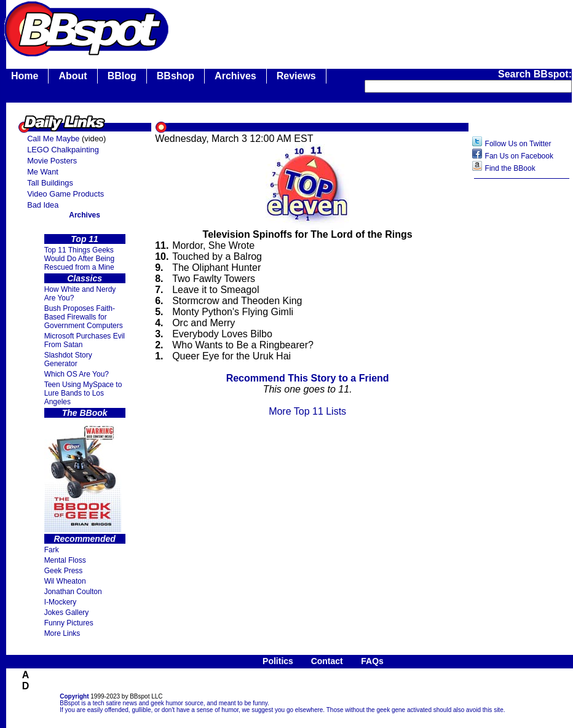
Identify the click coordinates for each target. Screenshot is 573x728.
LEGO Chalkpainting (63, 150)
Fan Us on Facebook (519, 156)
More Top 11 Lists (307, 411)
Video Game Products (65, 194)
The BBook (85, 413)
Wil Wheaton (65, 581)
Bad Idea (43, 205)
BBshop (176, 76)
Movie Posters (52, 161)
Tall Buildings (50, 183)
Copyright (74, 696)
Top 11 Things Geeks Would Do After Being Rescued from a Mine (80, 259)
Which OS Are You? (77, 374)
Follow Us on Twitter (518, 144)
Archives (235, 76)
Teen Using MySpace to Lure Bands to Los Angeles (83, 393)
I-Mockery (61, 602)
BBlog (122, 76)
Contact (327, 661)
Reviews (296, 76)
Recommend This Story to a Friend (308, 378)
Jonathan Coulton (73, 592)
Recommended (84, 539)
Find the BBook (510, 168)
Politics (278, 661)
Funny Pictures (69, 623)
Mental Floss (65, 560)
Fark (52, 550)
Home (25, 76)
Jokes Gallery (67, 613)
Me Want (43, 172)
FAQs (372, 661)
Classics (85, 278)
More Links (62, 633)
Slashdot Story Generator (68, 359)
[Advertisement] (522, 379)
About (73, 76)
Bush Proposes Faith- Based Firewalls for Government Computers (84, 317)
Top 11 (85, 239)
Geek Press (64, 571)
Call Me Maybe (53, 139)
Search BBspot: (535, 74)
